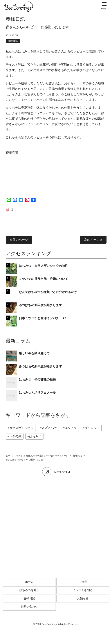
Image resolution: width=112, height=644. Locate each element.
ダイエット (92, 428)
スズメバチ (49, 428)
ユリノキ (71, 428)
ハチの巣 (15, 436)
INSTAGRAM (56, 472)
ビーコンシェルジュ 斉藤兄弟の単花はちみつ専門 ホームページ (37, 456)
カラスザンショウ (22, 428)
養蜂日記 (13, 41)
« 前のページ (19, 240)
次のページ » (93, 240)
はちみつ (35, 436)
